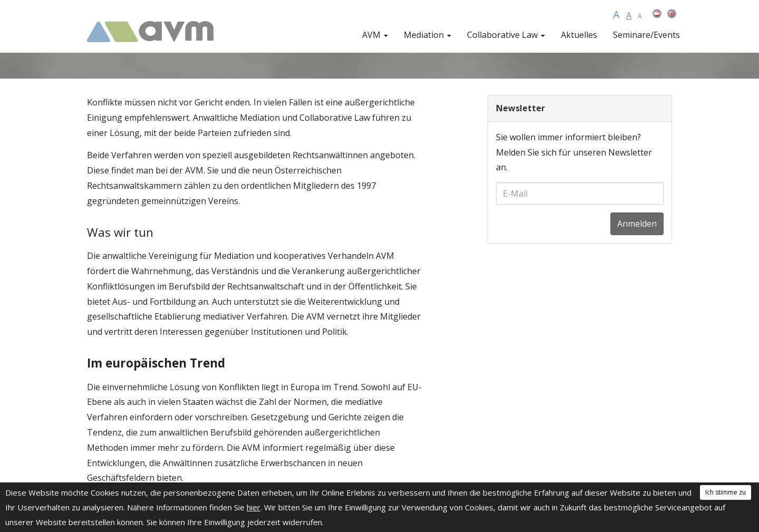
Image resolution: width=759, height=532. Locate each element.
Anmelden (637, 224)
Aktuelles (579, 35)
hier (254, 507)
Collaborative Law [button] (506, 35)
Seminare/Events (646, 35)
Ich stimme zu (726, 492)
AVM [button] (375, 35)
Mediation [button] (427, 35)
